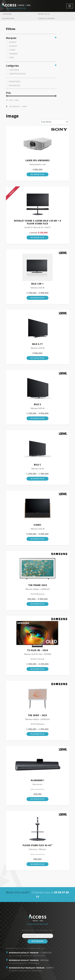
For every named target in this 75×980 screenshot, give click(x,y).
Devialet (13, 46)
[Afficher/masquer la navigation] (70, 6)
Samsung (14, 54)
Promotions (15, 82)
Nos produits (15, 106)
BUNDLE (13, 42)
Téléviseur (14, 70)
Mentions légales (13, 948)
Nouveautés (15, 86)
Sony (12, 58)
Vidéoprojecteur (18, 74)
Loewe (12, 50)
